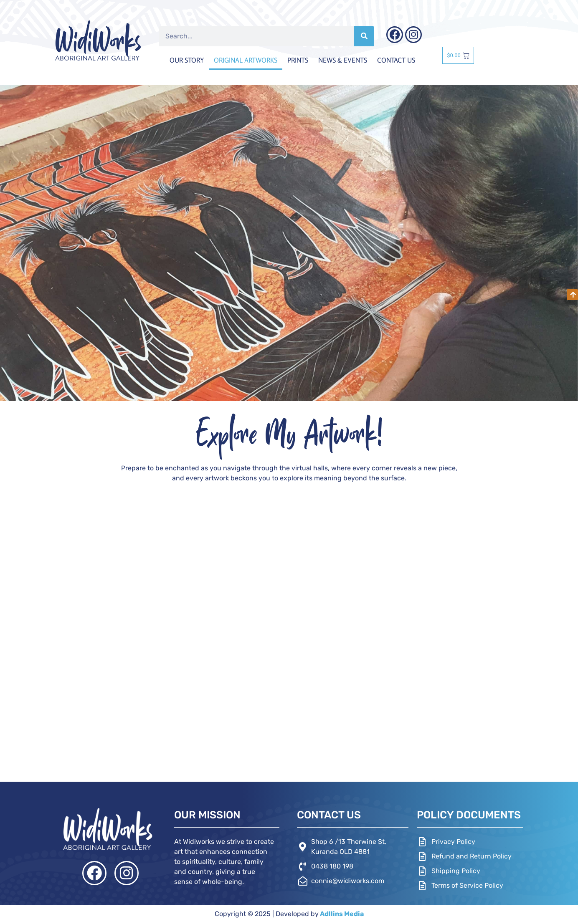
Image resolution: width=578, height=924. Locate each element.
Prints (298, 60)
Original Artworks (246, 60)
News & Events (343, 60)
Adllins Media (341, 914)
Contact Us (396, 60)
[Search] (364, 36)
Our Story (187, 60)
